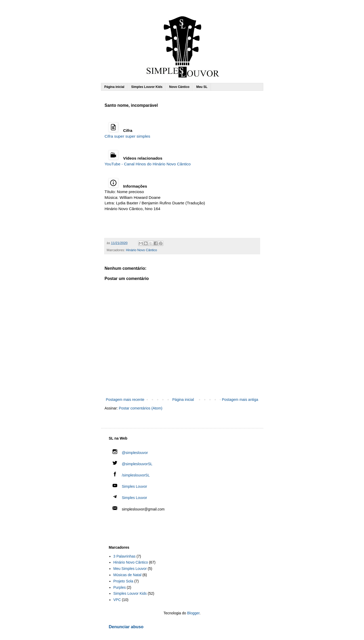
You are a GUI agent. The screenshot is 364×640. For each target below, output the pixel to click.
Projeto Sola (123, 581)
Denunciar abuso (126, 627)
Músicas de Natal (127, 575)
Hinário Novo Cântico (141, 250)
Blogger (193, 613)
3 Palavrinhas (124, 556)
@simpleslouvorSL (133, 464)
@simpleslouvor (130, 453)
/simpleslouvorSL (131, 475)
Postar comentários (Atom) (141, 408)
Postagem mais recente (125, 400)
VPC (117, 600)
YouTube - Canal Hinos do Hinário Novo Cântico (148, 164)
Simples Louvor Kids (147, 87)
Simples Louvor (134, 486)
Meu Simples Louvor (130, 569)
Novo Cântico (179, 87)
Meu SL (202, 87)
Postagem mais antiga (240, 400)
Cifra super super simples (128, 136)
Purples (119, 587)
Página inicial (114, 87)
